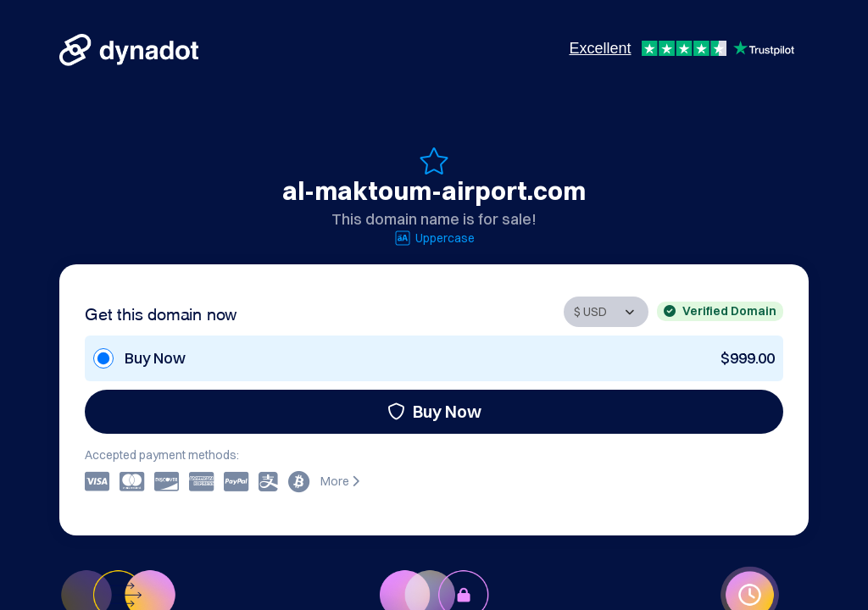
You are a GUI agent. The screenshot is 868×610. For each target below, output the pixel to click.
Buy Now (434, 411)
